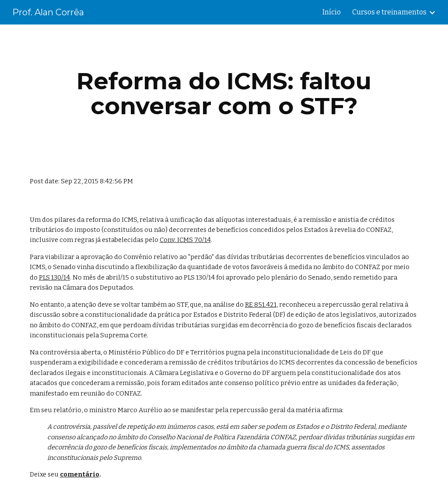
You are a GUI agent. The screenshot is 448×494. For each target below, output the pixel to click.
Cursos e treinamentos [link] (389, 12)
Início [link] (332, 12)
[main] (224, 93)
